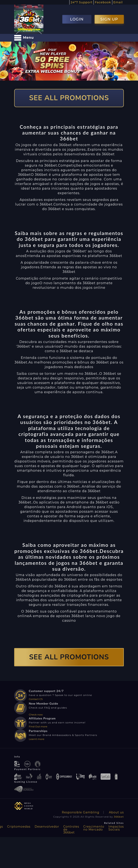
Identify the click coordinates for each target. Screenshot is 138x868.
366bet (119, 817)
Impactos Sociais (116, 828)
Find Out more (38, 726)
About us (116, 812)
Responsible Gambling (80, 812)
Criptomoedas (19, 827)
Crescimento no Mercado (94, 828)
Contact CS (36, 699)
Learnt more (37, 739)
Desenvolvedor (47, 827)
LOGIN (77, 19)
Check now (36, 715)
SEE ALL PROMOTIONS (69, 98)
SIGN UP (109, 19)
